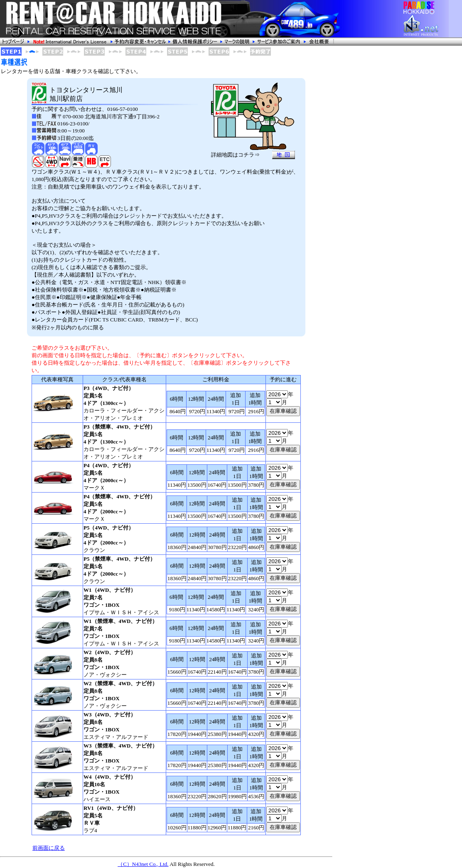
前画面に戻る (49, 848)
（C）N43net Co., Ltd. (143, 864)
